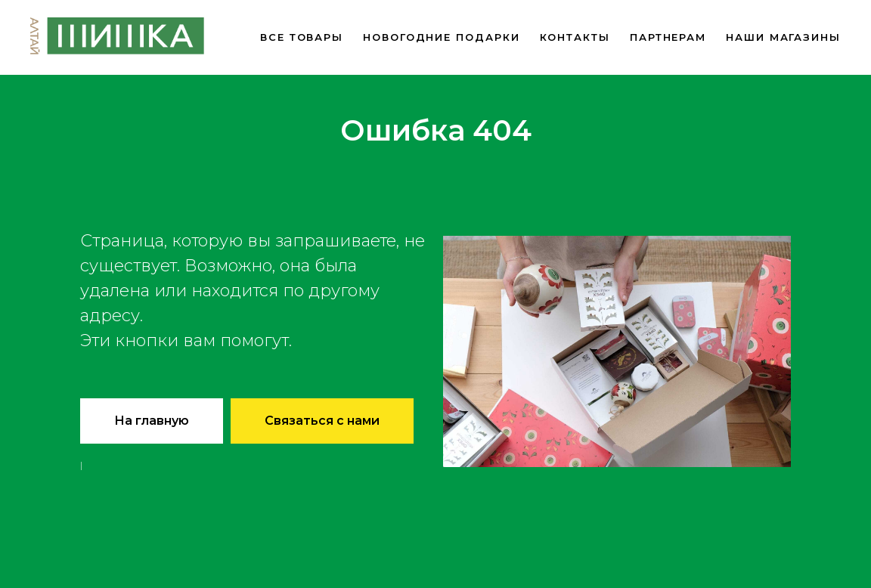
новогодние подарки (442, 37)
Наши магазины (783, 37)
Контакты (575, 37)
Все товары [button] (302, 37)
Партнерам (668, 37)
